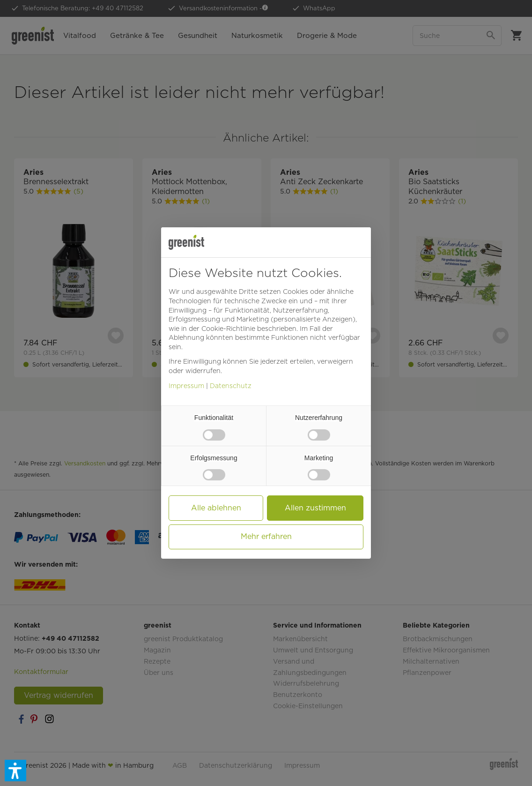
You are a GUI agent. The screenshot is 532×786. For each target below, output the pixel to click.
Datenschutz (231, 386)
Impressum (186, 386)
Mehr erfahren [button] (266, 536)
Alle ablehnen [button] (216, 508)
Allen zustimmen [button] (315, 508)
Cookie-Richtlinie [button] (228, 329)
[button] (15, 771)
